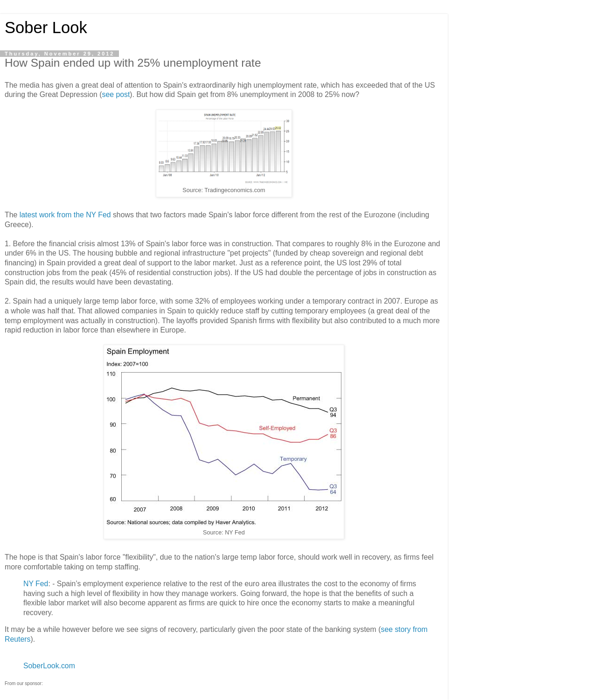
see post (116, 94)
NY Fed (36, 584)
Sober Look (46, 28)
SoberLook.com (49, 666)
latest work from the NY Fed (65, 215)
